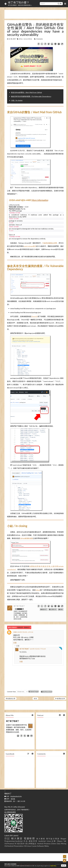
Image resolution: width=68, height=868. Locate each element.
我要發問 (20, 627)
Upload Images (34, 691)
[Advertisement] (35, 14)
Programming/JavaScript (14, 841)
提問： (10, 799)
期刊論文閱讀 (53, 839)
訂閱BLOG (53, 609)
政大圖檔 (41, 839)
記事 (54, 841)
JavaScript (42, 841)
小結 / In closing (17, 100)
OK (64, 865)
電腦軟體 (29, 838)
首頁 (35, 699)
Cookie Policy (53, 866)
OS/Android (9, 846)
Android (40, 844)
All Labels (14, 835)
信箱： (13, 796)
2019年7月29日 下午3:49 (38, 649)
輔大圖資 (17, 838)
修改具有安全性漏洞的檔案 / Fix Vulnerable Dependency (31, 96)
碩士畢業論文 (31, 844)
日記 (7, 838)
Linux (49, 841)
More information (40, 200)
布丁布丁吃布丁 (19, 606)
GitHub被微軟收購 (26, 538)
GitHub (21, 39)
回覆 (15, 643)
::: (5, 8)
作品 (26, 841)
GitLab (38, 590)
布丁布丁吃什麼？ (19, 2)
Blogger (63, 839)
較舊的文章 (60, 699)
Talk (65, 841)
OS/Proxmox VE (11, 844)
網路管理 (33, 841)
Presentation (19, 846)
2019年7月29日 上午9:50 (25, 632)
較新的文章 (11, 699)
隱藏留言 (27, 627)
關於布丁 (44, 609)
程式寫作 (21, 844)
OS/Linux (27, 846)
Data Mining (62, 844)
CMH (15, 632)
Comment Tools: (12, 692)
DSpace (60, 841)
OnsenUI (34, 316)
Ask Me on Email (47, 692)
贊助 (61, 609)
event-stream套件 (30, 246)
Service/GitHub (28, 39)
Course (34, 846)
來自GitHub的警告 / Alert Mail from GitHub (26, 92)
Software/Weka (43, 846)
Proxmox (47, 844)
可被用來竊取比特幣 (50, 243)
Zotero (54, 844)
